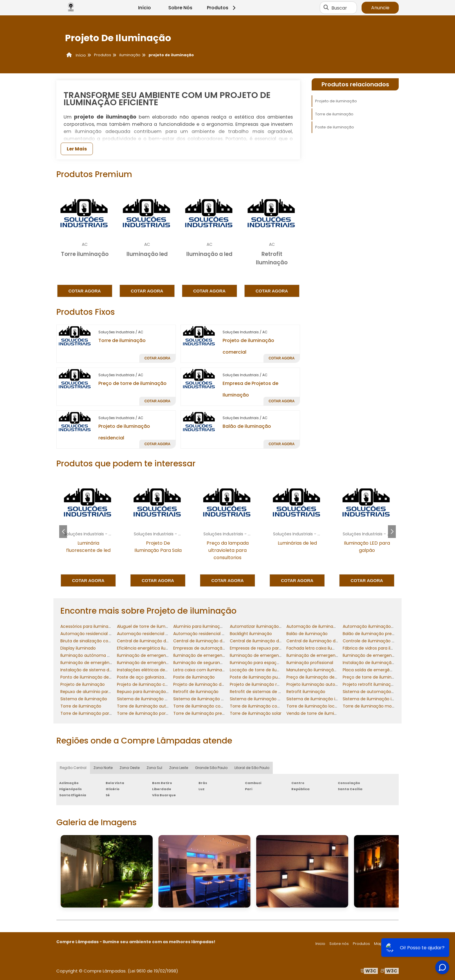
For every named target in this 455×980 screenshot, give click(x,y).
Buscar (339, 8)
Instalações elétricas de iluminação (153, 670)
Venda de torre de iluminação (317, 713)
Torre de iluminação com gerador (208, 706)
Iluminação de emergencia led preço (324, 655)
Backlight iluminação (251, 634)
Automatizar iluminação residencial (266, 626)
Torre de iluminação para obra (91, 713)
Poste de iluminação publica (259, 677)
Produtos (222, 8)
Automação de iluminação (314, 626)
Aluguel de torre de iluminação (148, 626)
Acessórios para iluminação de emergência (104, 626)
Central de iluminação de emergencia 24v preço (280, 641)
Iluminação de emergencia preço (377, 655)
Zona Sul (154, 768)
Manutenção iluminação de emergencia (328, 670)
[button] (392, 532)
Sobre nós (339, 944)
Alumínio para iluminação (199, 626)
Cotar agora (85, 291)
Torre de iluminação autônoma (149, 706)
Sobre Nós (180, 8)
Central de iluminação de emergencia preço (332, 641)
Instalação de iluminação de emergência (385, 663)
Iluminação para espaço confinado (266, 663)
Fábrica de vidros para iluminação (377, 648)
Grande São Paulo (211, 768)
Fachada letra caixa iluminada (317, 648)
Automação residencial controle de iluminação (108, 634)
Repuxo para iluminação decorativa (153, 692)
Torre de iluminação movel (370, 706)
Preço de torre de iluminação (132, 383)
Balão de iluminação (247, 426)
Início (145, 8)
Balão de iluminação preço (370, 634)
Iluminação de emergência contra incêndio (105, 663)
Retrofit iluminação (306, 692)
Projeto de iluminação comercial (150, 684)
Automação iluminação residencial (378, 626)
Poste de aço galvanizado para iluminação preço (167, 677)
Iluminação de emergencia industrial (211, 655)
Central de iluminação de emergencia (156, 641)
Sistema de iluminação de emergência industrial (223, 699)
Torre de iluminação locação (316, 706)
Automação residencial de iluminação (156, 634)
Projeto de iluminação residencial (263, 684)
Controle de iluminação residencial (378, 641)
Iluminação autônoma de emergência (99, 655)
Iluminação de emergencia (145, 655)
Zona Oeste (130, 768)
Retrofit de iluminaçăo (196, 692)
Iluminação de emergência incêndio (154, 663)
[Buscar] (326, 8)
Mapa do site (386, 944)
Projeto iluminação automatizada (321, 684)
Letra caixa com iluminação (202, 670)
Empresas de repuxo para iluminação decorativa (279, 648)
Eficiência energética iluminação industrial (160, 648)
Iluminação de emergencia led (261, 655)
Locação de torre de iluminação (262, 670)
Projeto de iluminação (336, 101)
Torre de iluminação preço (200, 713)
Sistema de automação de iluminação (382, 692)
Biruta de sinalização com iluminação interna (106, 641)
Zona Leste (179, 768)
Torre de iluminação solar (256, 713)
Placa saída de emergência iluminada (381, 670)
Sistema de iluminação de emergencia (157, 699)
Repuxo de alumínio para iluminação (98, 692)
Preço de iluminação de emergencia (324, 677)
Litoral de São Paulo (252, 768)
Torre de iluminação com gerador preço (271, 706)
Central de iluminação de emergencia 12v (216, 641)
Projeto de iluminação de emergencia (212, 684)
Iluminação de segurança (199, 663)
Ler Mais (77, 149)
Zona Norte (103, 768)
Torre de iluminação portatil (145, 713)
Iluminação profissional (310, 663)
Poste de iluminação (335, 127)
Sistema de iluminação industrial (319, 699)
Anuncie (380, 8)
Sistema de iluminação (84, 699)
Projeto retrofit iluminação (369, 684)
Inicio (320, 944)
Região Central (73, 768)
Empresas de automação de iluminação (214, 648)
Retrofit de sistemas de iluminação (265, 692)
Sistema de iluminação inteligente (378, 699)
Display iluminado (78, 648)
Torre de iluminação (122, 340)
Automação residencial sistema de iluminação (221, 634)
